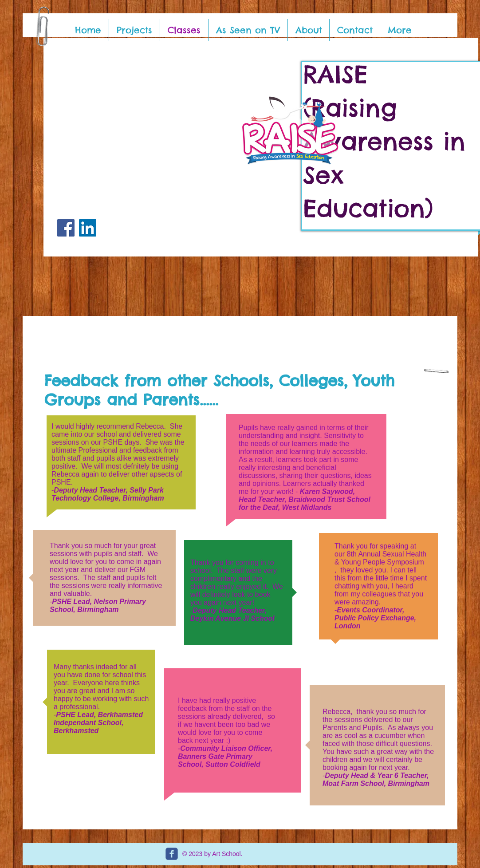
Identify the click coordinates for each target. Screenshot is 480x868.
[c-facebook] (172, 854)
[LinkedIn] (88, 228)
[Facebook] (66, 228)
